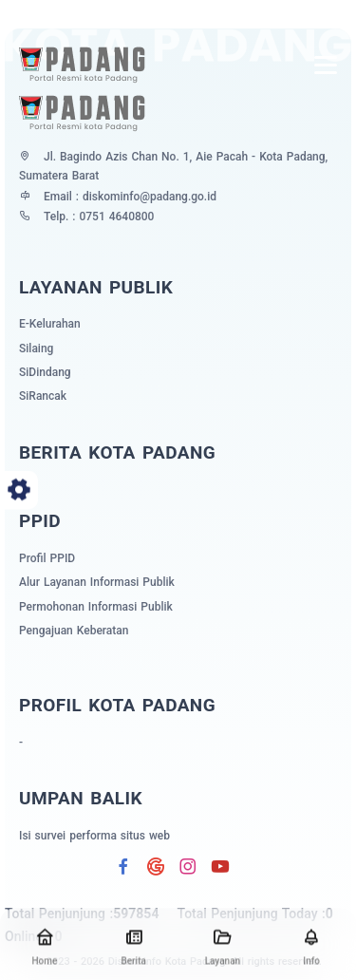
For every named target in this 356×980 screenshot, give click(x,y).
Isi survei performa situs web (94, 836)
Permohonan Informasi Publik (96, 607)
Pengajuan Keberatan (74, 631)
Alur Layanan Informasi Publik (97, 582)
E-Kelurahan (50, 324)
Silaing (36, 349)
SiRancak (43, 396)
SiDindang (45, 372)
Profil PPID (47, 558)
